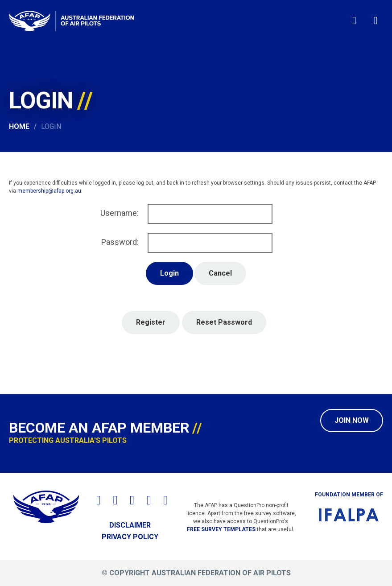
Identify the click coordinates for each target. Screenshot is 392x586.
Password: (120, 242)
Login (51, 126)
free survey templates (221, 529)
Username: (120, 213)
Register (151, 322)
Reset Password (224, 322)
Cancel (220, 273)
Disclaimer (130, 525)
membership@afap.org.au (49, 191)
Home (19, 126)
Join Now (352, 420)
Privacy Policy (130, 537)
